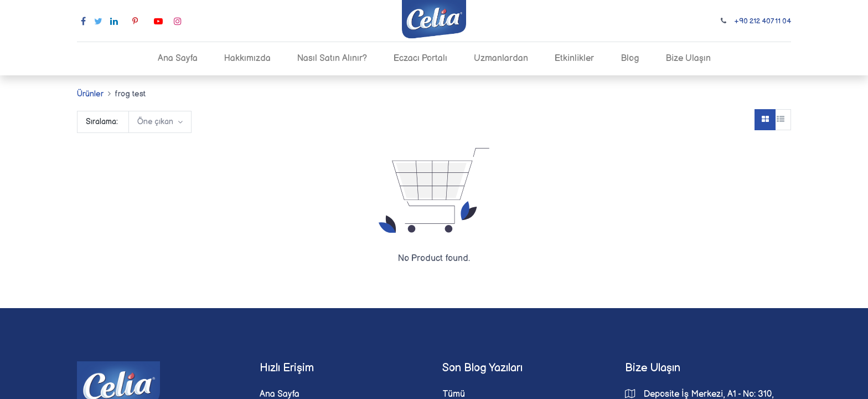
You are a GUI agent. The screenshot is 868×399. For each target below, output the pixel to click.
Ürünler (90, 94)
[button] (160, 122)
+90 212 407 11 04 (763, 21)
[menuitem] (178, 59)
